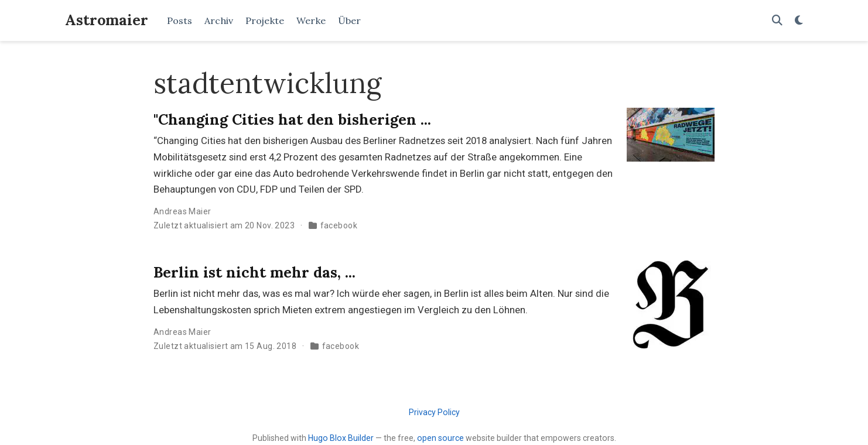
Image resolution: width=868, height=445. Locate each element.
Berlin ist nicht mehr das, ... (254, 272)
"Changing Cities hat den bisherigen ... (292, 119)
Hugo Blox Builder (341, 438)
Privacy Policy (434, 412)
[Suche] (777, 21)
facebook (339, 225)
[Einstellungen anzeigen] (799, 21)
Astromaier (107, 20)
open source (440, 438)
